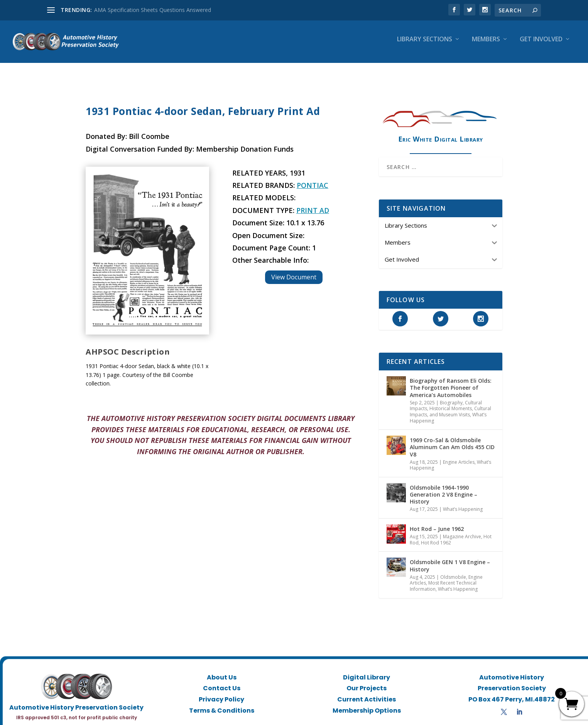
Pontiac (313, 185)
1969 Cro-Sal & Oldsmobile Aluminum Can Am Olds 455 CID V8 (452, 447)
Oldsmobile (453, 577)
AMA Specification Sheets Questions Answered (153, 10)
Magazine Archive (462, 537)
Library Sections (425, 45)
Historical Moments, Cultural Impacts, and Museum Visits (450, 412)
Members (486, 45)
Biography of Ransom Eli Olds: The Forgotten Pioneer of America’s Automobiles (451, 388)
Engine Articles (459, 462)
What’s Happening (463, 509)
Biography (451, 403)
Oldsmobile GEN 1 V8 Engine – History (450, 565)
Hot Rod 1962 (436, 543)
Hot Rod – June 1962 (437, 529)
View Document (294, 277)
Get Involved (541, 45)
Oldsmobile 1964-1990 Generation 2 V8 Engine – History (444, 494)
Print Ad (313, 210)
